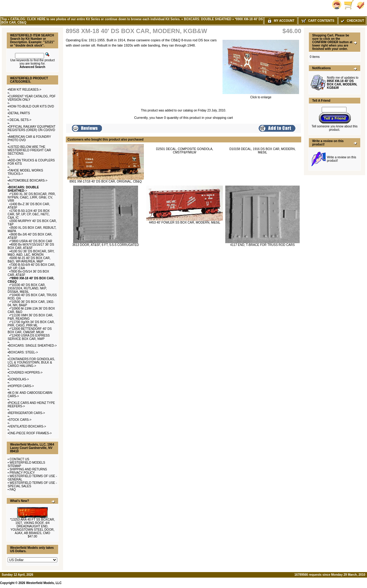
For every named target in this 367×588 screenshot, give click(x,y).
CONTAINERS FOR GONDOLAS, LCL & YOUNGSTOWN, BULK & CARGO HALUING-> (31, 362)
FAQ (13, 490)
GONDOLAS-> (19, 379)
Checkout (352, 21)
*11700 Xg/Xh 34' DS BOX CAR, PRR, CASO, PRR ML (31, 324)
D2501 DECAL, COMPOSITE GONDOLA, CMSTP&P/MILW (185, 151)
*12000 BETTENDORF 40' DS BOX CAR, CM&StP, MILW (30, 330)
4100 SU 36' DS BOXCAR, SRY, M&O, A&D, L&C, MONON (31, 253)
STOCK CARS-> (20, 420)
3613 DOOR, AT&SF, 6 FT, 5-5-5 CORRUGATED (105, 245)
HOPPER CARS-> (21, 386)
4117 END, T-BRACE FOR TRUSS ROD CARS (262, 245)
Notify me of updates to (343, 83)
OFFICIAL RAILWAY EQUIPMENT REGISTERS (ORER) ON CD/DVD (32, 128)
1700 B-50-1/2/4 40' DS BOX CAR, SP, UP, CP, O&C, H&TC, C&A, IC (29, 214)
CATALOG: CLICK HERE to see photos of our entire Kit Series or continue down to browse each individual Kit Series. (95, 19)
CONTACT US (19, 459)
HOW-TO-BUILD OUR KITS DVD (32, 106)
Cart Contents (318, 21)
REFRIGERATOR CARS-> (27, 413)
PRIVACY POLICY (22, 473)
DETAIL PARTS (19, 113)
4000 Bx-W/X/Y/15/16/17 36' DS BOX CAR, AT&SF (31, 246)
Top (4, 19)
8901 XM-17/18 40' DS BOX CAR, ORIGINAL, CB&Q (106, 181)
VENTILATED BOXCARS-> (28, 426)
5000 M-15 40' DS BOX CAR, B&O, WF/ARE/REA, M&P (29, 260)
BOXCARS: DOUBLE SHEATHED (208, 19)
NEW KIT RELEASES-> (25, 90)
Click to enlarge (261, 96)
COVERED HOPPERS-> (26, 373)
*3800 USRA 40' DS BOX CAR (31, 241)
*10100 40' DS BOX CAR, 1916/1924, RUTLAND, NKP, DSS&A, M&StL (27, 288)
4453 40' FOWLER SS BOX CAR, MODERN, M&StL (184, 222)
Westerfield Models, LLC (44, 583)
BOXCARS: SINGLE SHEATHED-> (33, 346)
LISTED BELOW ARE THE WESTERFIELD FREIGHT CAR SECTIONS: (29, 150)
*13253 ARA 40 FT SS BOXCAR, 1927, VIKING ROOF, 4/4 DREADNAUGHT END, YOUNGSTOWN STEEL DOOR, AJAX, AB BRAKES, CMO (33, 526)
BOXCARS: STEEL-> (23, 352)
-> (23, 189)
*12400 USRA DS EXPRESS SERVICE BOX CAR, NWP (29, 337)
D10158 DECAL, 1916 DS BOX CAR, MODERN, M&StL (262, 151)
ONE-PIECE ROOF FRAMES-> (30, 433)
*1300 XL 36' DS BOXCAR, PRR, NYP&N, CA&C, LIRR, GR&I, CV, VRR (32, 197)
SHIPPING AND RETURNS (28, 469)
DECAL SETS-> (20, 120)
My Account (281, 21)
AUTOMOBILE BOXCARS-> (28, 181)
